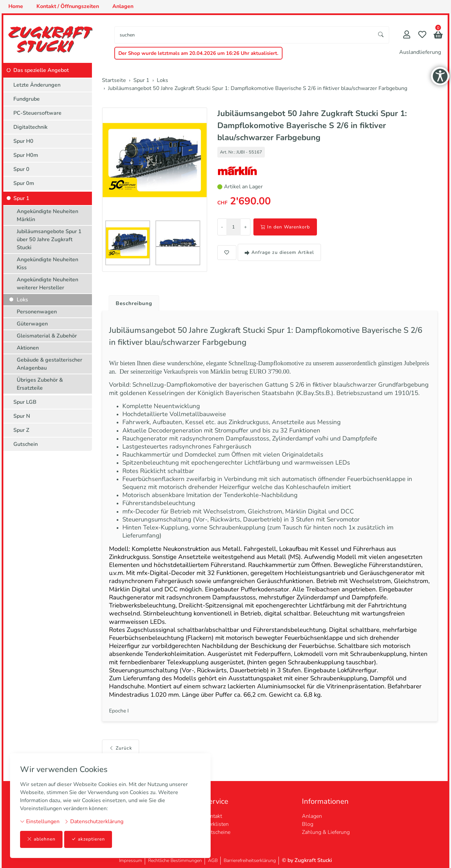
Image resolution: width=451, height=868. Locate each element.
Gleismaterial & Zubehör (47, 336)
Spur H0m (26, 155)
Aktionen (28, 348)
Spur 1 (21, 198)
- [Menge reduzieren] (222, 227)
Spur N (22, 416)
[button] (438, 36)
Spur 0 (21, 169)
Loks (22, 300)
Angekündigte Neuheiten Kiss (47, 264)
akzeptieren (88, 839)
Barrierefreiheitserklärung (250, 860)
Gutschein (26, 444)
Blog (308, 824)
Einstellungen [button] (40, 822)
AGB (213, 860)
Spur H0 (23, 141)
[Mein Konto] (407, 35)
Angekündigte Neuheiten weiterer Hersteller (47, 284)
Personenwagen (37, 312)
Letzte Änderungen (37, 85)
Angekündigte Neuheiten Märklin (47, 215)
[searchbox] (244, 35)
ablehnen (41, 839)
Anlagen (312, 816)
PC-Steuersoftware (37, 113)
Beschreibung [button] (135, 303)
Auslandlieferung (420, 52)
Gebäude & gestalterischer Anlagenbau (49, 364)
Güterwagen (32, 324)
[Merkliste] (422, 35)
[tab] (132, 302)
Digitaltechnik (30, 127)
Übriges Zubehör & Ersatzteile (40, 384)
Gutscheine (217, 832)
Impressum (131, 860)
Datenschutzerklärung (94, 822)
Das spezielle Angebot (41, 70)
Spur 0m (24, 183)
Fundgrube (27, 99)
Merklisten (216, 824)
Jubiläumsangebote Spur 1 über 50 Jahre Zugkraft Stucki (49, 239)
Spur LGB (25, 402)
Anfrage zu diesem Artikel (279, 252)
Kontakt (213, 816)
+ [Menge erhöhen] (245, 227)
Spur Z (21, 430)
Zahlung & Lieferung (326, 832)
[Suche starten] (381, 35)
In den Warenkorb (285, 227)
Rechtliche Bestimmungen (175, 860)
